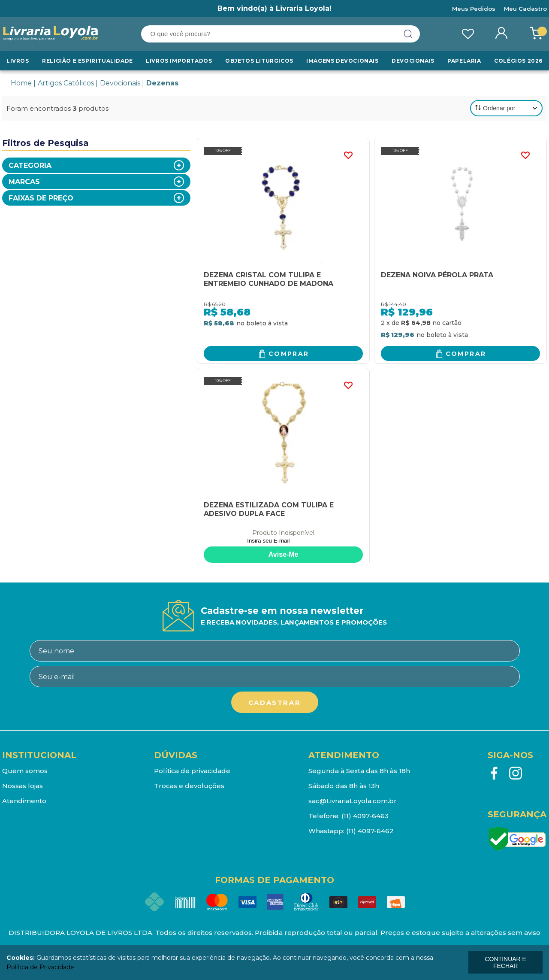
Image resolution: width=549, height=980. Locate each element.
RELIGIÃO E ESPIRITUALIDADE (87, 61)
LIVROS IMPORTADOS (179, 61)
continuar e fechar (505, 962)
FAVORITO (348, 155)
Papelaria (464, 61)
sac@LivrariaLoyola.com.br (353, 801)
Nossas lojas (23, 786)
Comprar (289, 354)
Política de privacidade (192, 771)
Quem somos (25, 771)
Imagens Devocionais (342, 61)
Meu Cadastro (525, 9)
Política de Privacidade (40, 967)
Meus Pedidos (474, 9)
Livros (18, 61)
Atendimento (24, 801)
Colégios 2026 (518, 61)
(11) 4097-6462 (370, 831)
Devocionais (413, 61)
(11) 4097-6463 (365, 816)
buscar (408, 34)
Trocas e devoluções (189, 786)
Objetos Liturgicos (259, 61)
